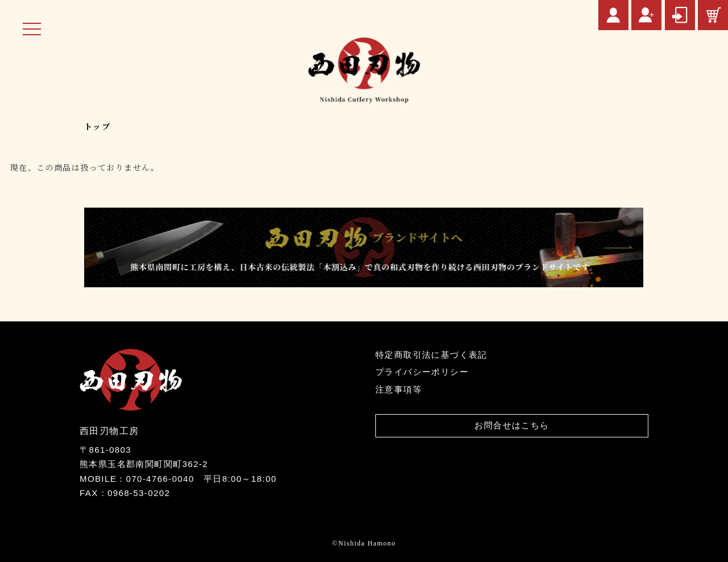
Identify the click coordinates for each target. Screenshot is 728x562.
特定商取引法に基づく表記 (431, 355)
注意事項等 (399, 389)
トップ (97, 126)
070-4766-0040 (160, 479)
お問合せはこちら (512, 425)
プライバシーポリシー (422, 372)
